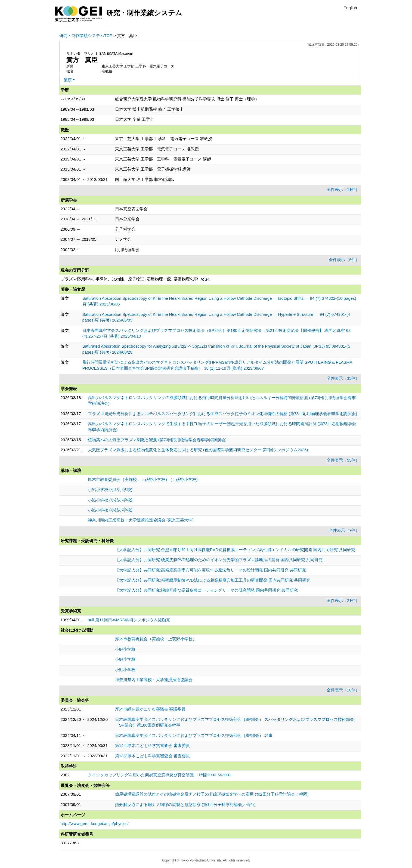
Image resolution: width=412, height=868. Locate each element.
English (350, 8)
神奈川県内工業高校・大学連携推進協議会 (154, 680)
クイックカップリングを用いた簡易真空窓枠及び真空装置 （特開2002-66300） (160, 775)
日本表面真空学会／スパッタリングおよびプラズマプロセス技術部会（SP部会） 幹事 (194, 735)
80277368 (70, 843)
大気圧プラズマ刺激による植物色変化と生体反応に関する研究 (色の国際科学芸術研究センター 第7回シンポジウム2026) (198, 450)
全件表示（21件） (343, 600)
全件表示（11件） (343, 189)
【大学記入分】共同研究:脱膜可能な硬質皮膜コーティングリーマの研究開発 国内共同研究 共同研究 (207, 590)
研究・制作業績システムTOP (86, 35)
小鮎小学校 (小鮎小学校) (110, 489)
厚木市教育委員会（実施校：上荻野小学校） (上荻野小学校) (143, 479)
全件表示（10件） (343, 690)
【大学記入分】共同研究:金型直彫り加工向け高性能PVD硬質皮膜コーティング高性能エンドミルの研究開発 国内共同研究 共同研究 (235, 550)
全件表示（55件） (343, 460)
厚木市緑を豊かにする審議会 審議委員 (150, 709)
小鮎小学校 (125, 649)
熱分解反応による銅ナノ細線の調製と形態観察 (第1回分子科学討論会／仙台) (185, 804)
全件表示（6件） (344, 260)
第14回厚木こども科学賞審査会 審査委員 (153, 745)
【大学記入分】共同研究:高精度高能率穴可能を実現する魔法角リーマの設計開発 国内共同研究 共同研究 (211, 570)
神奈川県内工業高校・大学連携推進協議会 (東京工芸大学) (141, 520)
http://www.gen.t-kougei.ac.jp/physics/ (95, 824)
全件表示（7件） (344, 530)
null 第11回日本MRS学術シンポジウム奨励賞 (129, 620)
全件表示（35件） (343, 378)
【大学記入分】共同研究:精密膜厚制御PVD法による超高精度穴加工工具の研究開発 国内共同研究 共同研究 (213, 580)
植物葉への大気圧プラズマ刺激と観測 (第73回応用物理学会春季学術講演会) (157, 440)
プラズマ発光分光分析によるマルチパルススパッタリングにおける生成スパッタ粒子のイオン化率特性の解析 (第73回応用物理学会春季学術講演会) (223, 414)
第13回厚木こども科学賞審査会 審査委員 (153, 756)
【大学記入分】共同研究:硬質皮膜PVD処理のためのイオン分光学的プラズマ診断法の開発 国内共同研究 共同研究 (219, 560)
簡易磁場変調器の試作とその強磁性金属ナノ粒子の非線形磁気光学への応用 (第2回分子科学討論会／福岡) (212, 794)
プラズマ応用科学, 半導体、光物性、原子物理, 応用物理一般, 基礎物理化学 (129, 279)
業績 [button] (68, 80)
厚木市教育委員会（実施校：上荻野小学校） (156, 639)
